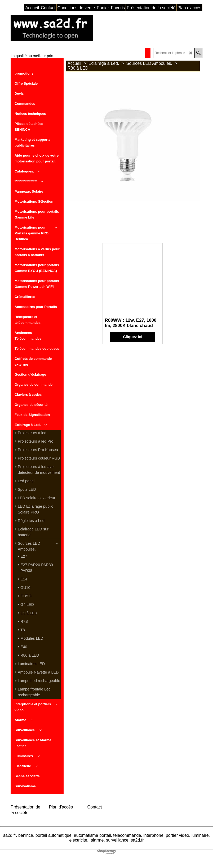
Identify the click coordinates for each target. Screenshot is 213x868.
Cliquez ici (133, 337)
